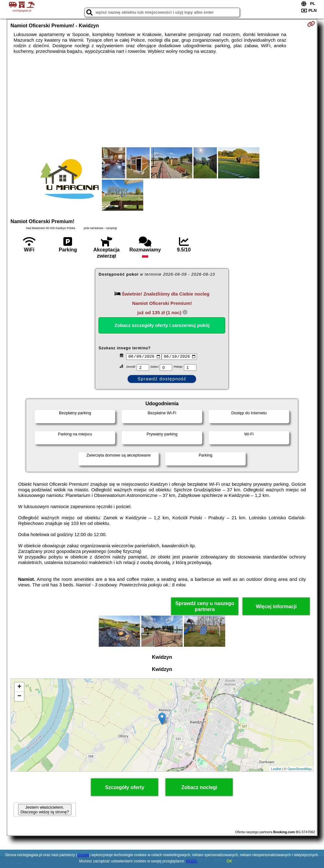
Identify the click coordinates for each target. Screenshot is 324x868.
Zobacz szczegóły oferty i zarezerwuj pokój (162, 325)
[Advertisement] (162, 101)
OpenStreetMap (299, 769)
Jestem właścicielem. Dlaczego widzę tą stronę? (45, 810)
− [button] (19, 696)
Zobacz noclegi (199, 787)
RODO (192, 861)
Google (83, 855)
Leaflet (276, 769)
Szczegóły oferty (125, 787)
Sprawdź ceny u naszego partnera (205, 606)
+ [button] (19, 687)
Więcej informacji (276, 606)
